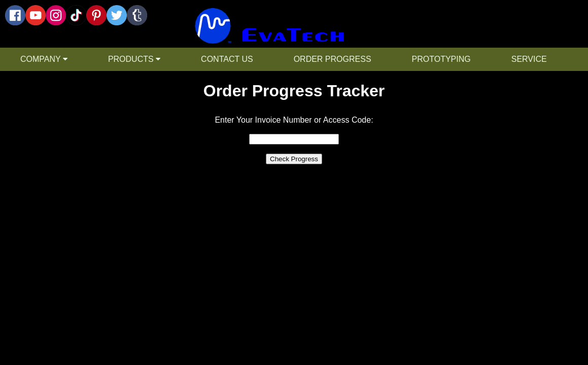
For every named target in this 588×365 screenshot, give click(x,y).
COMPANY (44, 59)
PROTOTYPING (441, 59)
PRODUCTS (134, 59)
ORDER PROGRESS (333, 59)
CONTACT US (227, 59)
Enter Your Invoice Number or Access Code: (294, 120)
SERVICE (529, 59)
